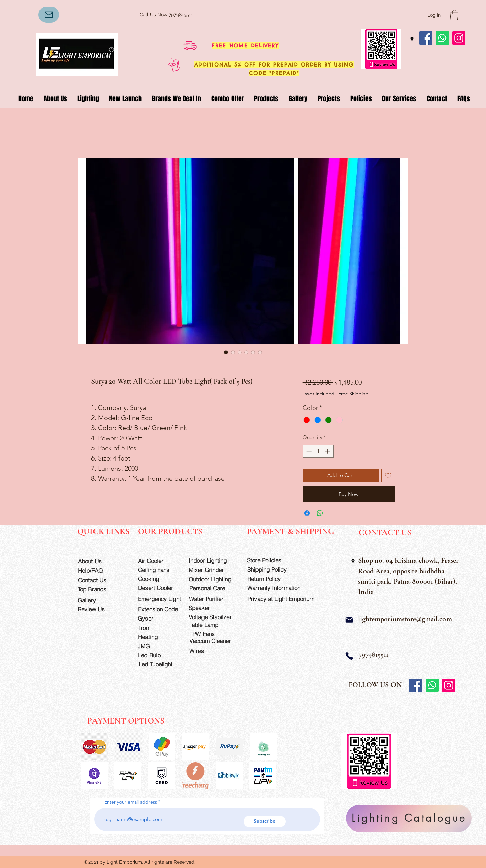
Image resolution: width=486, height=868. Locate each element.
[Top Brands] (97, 589)
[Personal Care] (213, 588)
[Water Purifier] (213, 599)
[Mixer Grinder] (212, 570)
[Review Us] (97, 609)
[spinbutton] (318, 451)
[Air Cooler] (157, 561)
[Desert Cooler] (157, 588)
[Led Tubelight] (160, 664)
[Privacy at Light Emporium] (284, 599)
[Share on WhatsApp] (320, 513)
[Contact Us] (97, 580)
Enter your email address (131, 802)
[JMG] (157, 646)
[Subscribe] (265, 822)
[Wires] (204, 651)
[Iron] (158, 628)
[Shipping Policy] (271, 569)
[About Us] (97, 561)
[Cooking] (157, 579)
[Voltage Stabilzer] (212, 617)
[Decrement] (308, 451)
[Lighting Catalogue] (409, 818)
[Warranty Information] (279, 588)
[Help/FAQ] (97, 570)
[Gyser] (157, 618)
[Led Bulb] (157, 655)
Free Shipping (353, 394)
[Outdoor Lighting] (212, 579)
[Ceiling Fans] (157, 570)
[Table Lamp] (213, 625)
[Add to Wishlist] (388, 476)
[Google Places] (412, 39)
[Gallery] (97, 600)
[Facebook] (426, 38)
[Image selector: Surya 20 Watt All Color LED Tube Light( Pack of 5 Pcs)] (226, 352)
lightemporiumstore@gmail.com (405, 619)
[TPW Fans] (213, 634)
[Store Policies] (271, 560)
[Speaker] (208, 608)
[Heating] (157, 637)
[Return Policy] (271, 579)
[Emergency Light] (162, 599)
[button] (454, 15)
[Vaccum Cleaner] (213, 641)
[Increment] (328, 451)
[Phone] (349, 656)
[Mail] (349, 620)
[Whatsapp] (442, 38)
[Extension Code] (159, 609)
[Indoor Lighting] (212, 561)
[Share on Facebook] (307, 513)
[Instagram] (459, 38)
